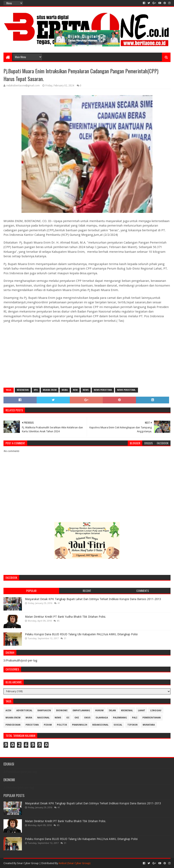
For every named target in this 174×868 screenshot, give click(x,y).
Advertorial (24, 711)
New (75, 390)
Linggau (156, 711)
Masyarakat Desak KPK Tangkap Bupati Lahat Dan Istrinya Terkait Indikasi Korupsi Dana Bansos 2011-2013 (93, 599)
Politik (62, 725)
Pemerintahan (152, 718)
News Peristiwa (103, 390)
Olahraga (102, 718)
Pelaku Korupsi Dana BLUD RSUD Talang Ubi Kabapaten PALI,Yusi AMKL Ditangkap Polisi (81, 634)
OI (68, 718)
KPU (36, 390)
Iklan (112, 711)
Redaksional (100, 725)
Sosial (118, 725)
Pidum (48, 725)
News (86, 390)
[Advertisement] (87, 355)
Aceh (8, 711)
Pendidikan (13, 725)
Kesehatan (23, 390)
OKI (77, 718)
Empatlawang (81, 711)
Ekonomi (62, 711)
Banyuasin (44, 711)
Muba (65, 390)
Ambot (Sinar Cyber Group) (75, 863)
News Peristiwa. (127, 390)
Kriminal (127, 711)
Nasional (43, 718)
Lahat (142, 711)
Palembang (120, 718)
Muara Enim (50, 390)
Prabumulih (80, 725)
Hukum (99, 711)
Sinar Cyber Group (28, 863)
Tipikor (132, 725)
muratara (149, 725)
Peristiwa (32, 725)
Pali (135, 718)
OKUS (87, 718)
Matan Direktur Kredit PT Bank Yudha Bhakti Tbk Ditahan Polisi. (66, 617)
